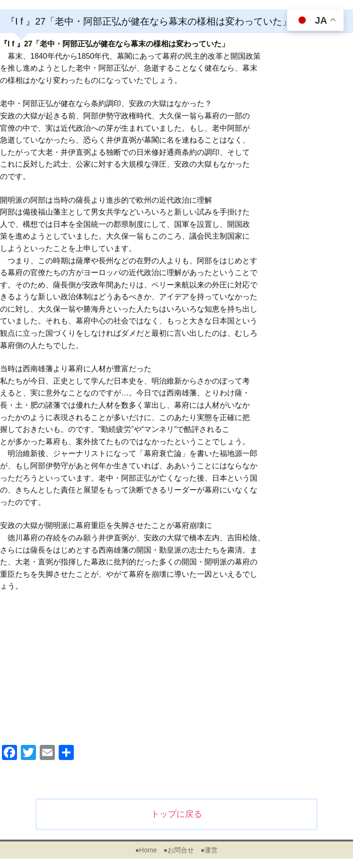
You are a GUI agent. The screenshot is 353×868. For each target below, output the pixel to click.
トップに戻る (176, 814)
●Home (146, 850)
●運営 (209, 850)
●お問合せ (178, 850)
